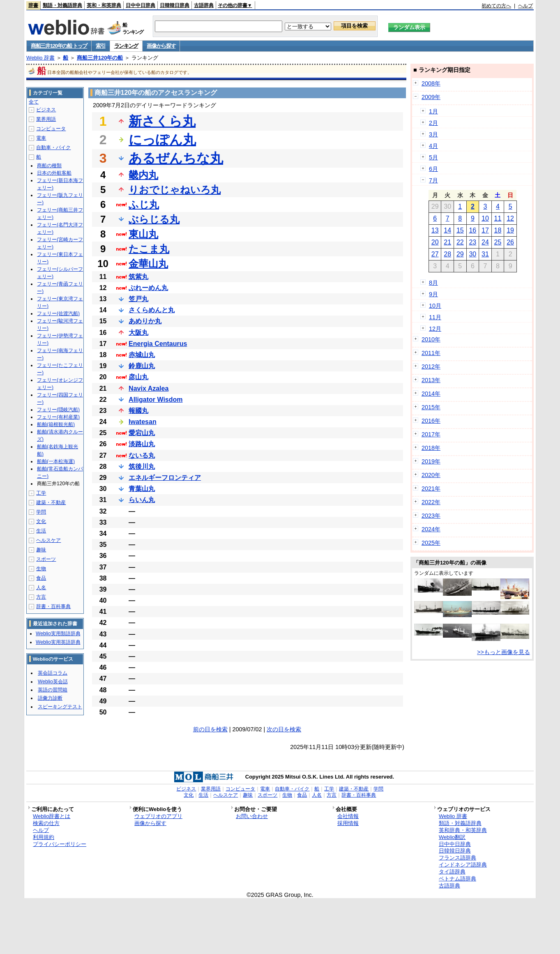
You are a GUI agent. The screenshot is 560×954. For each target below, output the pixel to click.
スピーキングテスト (60, 707)
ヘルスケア (48, 540)
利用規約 (44, 837)
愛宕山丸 (142, 433)
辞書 (33, 5)
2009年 (431, 97)
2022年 (431, 502)
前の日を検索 (210, 729)
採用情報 (348, 823)
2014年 (431, 394)
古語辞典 (204, 5)
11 (498, 218)
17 (485, 230)
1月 (433, 111)
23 (472, 242)
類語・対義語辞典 (62, 5)
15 (460, 230)
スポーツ (46, 559)
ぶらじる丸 (154, 219)
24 (485, 242)
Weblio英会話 (53, 682)
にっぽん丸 (162, 140)
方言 (41, 597)
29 (460, 254)
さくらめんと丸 (152, 310)
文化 (41, 521)
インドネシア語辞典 (463, 865)
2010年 (431, 339)
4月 (433, 146)
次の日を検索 (284, 729)
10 (485, 218)
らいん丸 (142, 500)
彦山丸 (138, 377)
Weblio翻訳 (452, 837)
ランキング (126, 46)
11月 (435, 317)
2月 (433, 123)
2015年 (431, 407)
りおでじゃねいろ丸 (175, 190)
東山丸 (143, 234)
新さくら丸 (162, 121)
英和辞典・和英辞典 (463, 830)
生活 (41, 531)
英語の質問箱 (53, 690)
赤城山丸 (142, 355)
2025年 (431, 543)
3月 (433, 134)
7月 (433, 180)
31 (485, 254)
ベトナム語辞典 (457, 879)
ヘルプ (525, 6)
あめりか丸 (145, 321)
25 (498, 242)
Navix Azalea (149, 388)
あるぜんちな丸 (176, 158)
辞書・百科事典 (53, 606)
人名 (41, 588)
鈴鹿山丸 (142, 366)
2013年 (431, 380)
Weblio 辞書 (40, 58)
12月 (435, 329)
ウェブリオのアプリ (158, 816)
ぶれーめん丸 (148, 288)
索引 (100, 46)
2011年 (431, 353)
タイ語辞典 (452, 872)
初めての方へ (496, 6)
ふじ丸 (144, 204)
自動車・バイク (53, 147)
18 (498, 230)
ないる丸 (142, 455)
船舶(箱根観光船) (56, 424)
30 (472, 254)
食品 (41, 578)
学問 (41, 512)
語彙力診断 (50, 698)
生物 (41, 569)
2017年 (431, 434)
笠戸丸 (138, 299)
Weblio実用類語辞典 (58, 634)
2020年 (431, 475)
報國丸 (138, 411)
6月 (433, 169)
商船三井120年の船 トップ (59, 46)
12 (510, 218)
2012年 (431, 366)
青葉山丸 (142, 489)
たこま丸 (149, 249)
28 (447, 254)
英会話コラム (53, 673)
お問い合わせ (252, 816)
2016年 (431, 421)
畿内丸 (143, 175)
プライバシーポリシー (60, 844)
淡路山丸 (142, 444)
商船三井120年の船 (100, 58)
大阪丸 (138, 333)
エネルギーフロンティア (165, 478)
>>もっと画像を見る (504, 652)
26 (510, 242)
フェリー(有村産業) (58, 417)
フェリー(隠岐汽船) (58, 410)
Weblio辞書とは (52, 816)
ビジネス (46, 110)
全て (34, 102)
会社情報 (348, 816)
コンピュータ (51, 129)
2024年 (431, 529)
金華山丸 (148, 264)
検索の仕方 (46, 823)
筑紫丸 (138, 277)
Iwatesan (143, 422)
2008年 (431, 83)
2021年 (431, 489)
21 (447, 242)
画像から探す (161, 46)
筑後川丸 (142, 467)
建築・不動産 (51, 502)
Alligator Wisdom (156, 400)
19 (510, 230)
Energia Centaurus (158, 344)
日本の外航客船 (54, 173)
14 (447, 230)
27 (435, 254)
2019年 (431, 461)
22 (460, 242)
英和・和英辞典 (104, 5)
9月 (433, 294)
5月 (433, 157)
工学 (41, 493)
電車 (41, 138)
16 (472, 230)
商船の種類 (49, 166)
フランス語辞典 (457, 858)
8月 (433, 283)
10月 (435, 306)
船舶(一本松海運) (56, 461)
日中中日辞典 (141, 5)
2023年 (431, 516)
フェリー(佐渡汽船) (58, 313)
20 (435, 242)
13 (435, 230)
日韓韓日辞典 (175, 5)
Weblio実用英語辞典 (58, 642)
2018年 (431, 448)
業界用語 (46, 119)
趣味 (41, 550)
